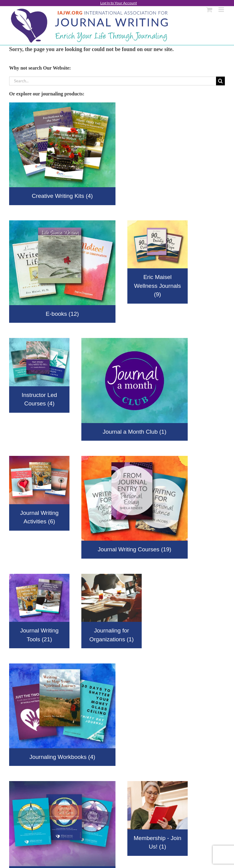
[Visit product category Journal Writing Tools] (39, 611)
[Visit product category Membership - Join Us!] (158, 818)
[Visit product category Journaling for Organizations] (112, 611)
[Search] (220, 81)
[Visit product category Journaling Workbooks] (62, 715)
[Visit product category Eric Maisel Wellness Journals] (158, 262)
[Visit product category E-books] (62, 272)
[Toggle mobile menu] (222, 10)
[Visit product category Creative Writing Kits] (62, 154)
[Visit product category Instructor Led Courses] (39, 375)
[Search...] (113, 81)
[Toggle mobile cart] (209, 10)
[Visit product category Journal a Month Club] (135, 389)
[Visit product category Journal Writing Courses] (135, 507)
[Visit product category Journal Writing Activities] (39, 493)
